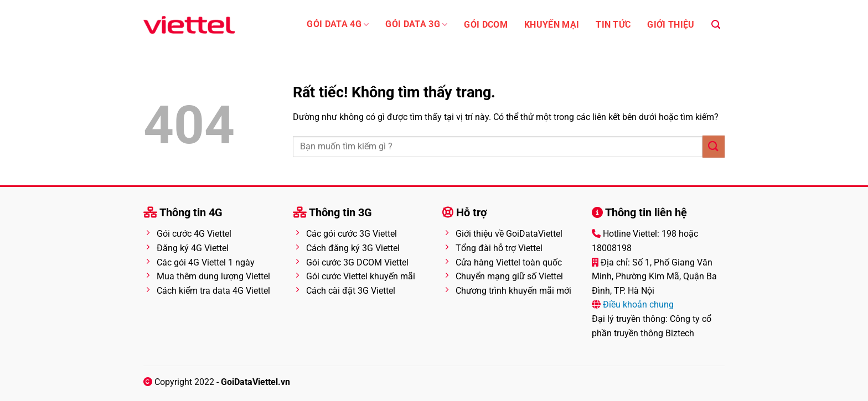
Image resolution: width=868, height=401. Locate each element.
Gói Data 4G (338, 25)
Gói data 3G (416, 25)
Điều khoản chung (637, 304)
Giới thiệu (671, 25)
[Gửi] (714, 146)
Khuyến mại (552, 25)
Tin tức (613, 25)
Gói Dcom (486, 25)
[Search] (716, 25)
